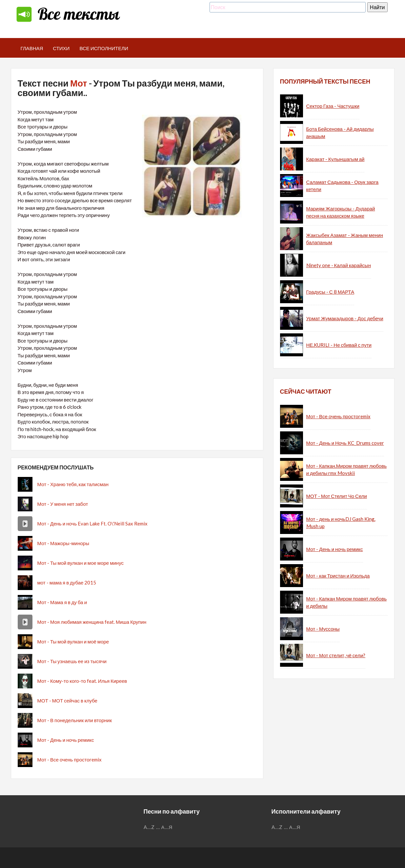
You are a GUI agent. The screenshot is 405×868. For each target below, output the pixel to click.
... (158, 827)
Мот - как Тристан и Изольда (338, 576)
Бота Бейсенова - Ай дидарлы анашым (340, 133)
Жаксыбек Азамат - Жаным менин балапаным (345, 239)
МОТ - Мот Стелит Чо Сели (337, 496)
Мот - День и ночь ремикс (66, 740)
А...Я (167, 827)
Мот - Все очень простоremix (70, 759)
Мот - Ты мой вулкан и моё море (73, 641)
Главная (32, 48)
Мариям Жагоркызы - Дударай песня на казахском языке (341, 212)
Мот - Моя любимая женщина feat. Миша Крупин (92, 622)
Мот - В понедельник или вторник (75, 720)
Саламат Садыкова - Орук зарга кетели (343, 186)
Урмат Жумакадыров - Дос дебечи (345, 318)
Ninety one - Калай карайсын (339, 265)
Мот (79, 83)
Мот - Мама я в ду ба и (62, 602)
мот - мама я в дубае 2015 (67, 582)
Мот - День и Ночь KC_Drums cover (345, 443)
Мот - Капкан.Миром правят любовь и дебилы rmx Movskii (346, 470)
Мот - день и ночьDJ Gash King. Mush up (341, 523)
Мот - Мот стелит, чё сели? (336, 655)
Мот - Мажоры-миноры (63, 543)
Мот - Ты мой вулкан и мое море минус (81, 563)
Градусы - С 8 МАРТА (330, 292)
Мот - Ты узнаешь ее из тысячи (72, 661)
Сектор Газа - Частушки (333, 106)
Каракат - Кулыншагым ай (335, 159)
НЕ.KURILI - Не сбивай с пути (339, 345)
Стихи (61, 48)
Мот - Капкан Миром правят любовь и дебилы (346, 602)
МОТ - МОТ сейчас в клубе (67, 700)
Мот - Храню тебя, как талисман (73, 484)
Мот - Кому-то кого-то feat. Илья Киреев (82, 681)
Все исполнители (104, 48)
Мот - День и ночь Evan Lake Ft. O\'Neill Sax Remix (92, 523)
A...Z (149, 827)
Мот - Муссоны (323, 629)
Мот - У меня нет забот (63, 504)
